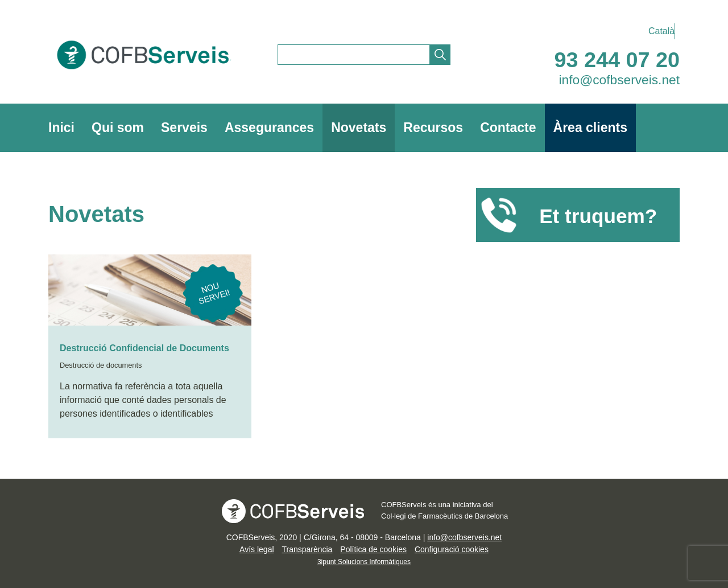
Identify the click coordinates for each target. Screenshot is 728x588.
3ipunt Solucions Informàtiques (364, 562)
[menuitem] (659, 31)
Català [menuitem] (661, 31)
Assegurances (269, 128)
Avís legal (257, 549)
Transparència (307, 549)
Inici (61, 128)
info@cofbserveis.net (620, 80)
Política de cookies (373, 549)
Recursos (433, 128)
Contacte (508, 128)
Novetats (359, 128)
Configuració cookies (452, 549)
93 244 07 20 (617, 60)
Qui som (118, 128)
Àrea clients (590, 128)
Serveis (184, 128)
